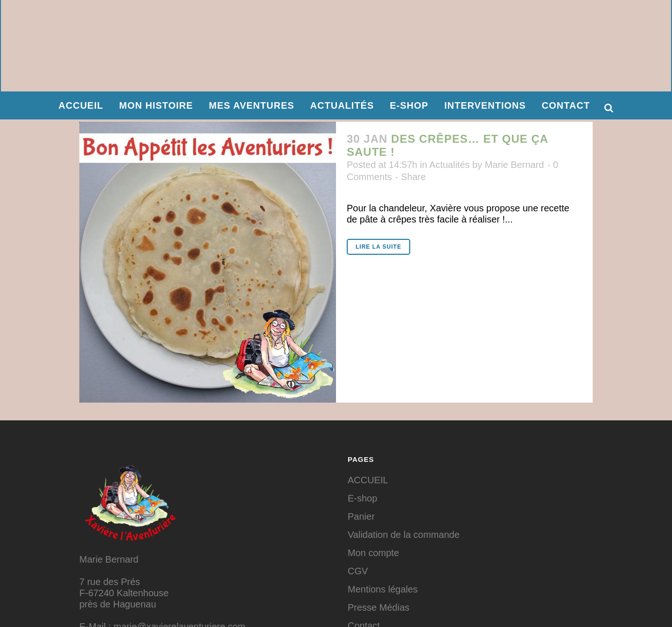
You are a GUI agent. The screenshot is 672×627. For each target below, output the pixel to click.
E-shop (362, 498)
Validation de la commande (404, 535)
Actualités (450, 165)
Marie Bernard (514, 165)
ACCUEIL (368, 480)
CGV (358, 571)
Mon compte (373, 553)
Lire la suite (378, 247)
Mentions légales (383, 589)
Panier (361, 516)
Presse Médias (378, 607)
